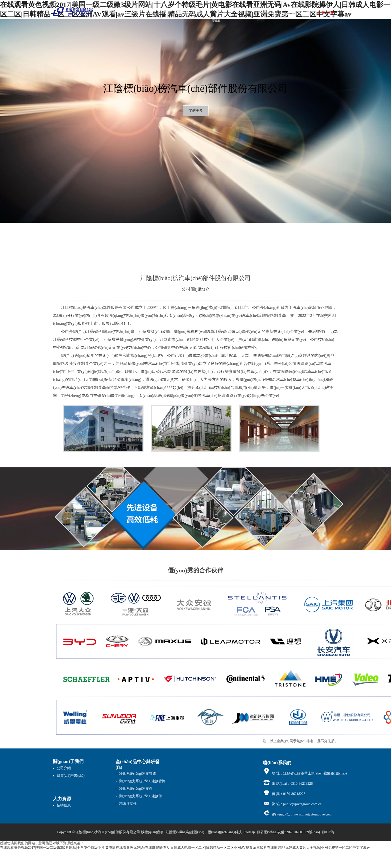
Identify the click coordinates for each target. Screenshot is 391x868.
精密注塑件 (128, 804)
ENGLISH (326, 13)
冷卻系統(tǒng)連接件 (136, 789)
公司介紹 (64, 768)
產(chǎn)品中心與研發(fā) (216, 14)
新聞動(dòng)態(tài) (188, 13)
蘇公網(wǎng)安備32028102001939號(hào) (288, 832)
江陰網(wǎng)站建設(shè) (185, 832)
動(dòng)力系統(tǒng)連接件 (141, 796)
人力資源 (243, 13)
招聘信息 (64, 805)
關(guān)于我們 (161, 13)
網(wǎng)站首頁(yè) (133, 13)
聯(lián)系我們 (298, 13)
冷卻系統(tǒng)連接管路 (138, 774)
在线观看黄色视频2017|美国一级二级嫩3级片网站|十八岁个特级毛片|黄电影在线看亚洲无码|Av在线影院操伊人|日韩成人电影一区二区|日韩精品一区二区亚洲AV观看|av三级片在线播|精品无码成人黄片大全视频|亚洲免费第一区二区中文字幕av (185, 848)
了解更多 (196, 111)
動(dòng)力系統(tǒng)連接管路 (142, 781)
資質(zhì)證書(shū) (71, 776)
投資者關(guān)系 (271, 13)
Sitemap (249, 832)
